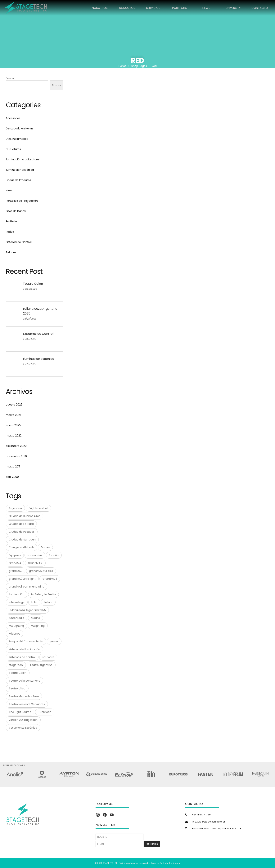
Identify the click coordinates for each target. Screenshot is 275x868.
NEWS (206, 8)
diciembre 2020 (16, 446)
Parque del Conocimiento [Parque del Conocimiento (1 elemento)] (26, 641)
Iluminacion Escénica (39, 359)
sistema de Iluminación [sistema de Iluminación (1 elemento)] (24, 649)
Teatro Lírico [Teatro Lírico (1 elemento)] (17, 688)
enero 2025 (13, 425)
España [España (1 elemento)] (54, 555)
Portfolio (11, 221)
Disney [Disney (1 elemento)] (45, 547)
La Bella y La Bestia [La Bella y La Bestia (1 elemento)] (43, 594)
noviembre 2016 (16, 456)
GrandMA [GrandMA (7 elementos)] (15, 563)
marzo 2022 (14, 436)
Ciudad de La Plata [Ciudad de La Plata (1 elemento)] (21, 524)
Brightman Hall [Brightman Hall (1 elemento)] (38, 508)
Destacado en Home (20, 128)
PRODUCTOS (126, 8)
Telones (11, 252)
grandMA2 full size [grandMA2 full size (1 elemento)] (41, 571)
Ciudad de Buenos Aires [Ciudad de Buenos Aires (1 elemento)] (25, 516)
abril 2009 (12, 477)
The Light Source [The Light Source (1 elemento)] (20, 712)
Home (123, 66)
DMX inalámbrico (17, 139)
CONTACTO (260, 8)
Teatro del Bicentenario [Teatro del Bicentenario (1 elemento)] (25, 681)
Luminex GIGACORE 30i (92, 169)
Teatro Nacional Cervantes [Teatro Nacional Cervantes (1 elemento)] (27, 704)
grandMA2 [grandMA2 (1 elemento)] (16, 571)
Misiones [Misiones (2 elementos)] (14, 634)
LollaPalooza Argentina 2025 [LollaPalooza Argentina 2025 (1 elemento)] (27, 610)
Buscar (10, 78)
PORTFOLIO (180, 8)
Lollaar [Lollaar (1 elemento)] (48, 602)
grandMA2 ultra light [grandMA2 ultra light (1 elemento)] (22, 579)
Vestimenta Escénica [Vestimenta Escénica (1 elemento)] (23, 728)
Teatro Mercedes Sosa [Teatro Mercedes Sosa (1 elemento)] (24, 696)
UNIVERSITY (233, 8)
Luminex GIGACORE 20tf (246, 122)
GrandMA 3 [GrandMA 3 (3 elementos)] (50, 579)
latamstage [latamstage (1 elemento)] (17, 602)
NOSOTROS (100, 8)
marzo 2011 (13, 467)
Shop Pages (139, 66)
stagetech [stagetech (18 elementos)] (16, 665)
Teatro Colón (33, 284)
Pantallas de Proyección (22, 201)
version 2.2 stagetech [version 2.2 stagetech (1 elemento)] (23, 720)
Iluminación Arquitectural (23, 159)
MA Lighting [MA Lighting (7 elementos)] (16, 626)
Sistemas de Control (38, 334)
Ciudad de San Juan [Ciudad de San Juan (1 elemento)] (22, 540)
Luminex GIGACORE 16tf (195, 122)
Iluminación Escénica (20, 170)
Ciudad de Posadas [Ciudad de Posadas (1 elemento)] (22, 532)
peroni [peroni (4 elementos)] (54, 641)
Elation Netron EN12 (92, 122)
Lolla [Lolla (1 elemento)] (34, 602)
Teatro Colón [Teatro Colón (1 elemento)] (18, 673)
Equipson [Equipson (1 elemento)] (15, 555)
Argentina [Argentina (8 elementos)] (15, 508)
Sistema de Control (19, 242)
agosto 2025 (14, 405)
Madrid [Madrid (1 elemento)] (36, 618)
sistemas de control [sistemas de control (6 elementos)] (22, 657)
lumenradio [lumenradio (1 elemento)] (16, 618)
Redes (10, 232)
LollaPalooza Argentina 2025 (40, 311)
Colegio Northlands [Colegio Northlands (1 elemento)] (21, 547)
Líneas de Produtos (18, 180)
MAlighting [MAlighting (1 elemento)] (38, 626)
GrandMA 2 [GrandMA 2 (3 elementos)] (35, 563)
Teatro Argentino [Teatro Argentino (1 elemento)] (41, 665)
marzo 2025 (14, 415)
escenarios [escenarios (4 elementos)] (35, 555)
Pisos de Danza (16, 211)
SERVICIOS (153, 8)
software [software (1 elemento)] (48, 657)
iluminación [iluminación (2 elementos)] (17, 594)
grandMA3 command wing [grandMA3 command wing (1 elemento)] (27, 587)
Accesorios (13, 118)
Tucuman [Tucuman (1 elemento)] (45, 712)
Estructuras (13, 149)
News (9, 190)
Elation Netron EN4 (143, 122)
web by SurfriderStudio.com (166, 863)
